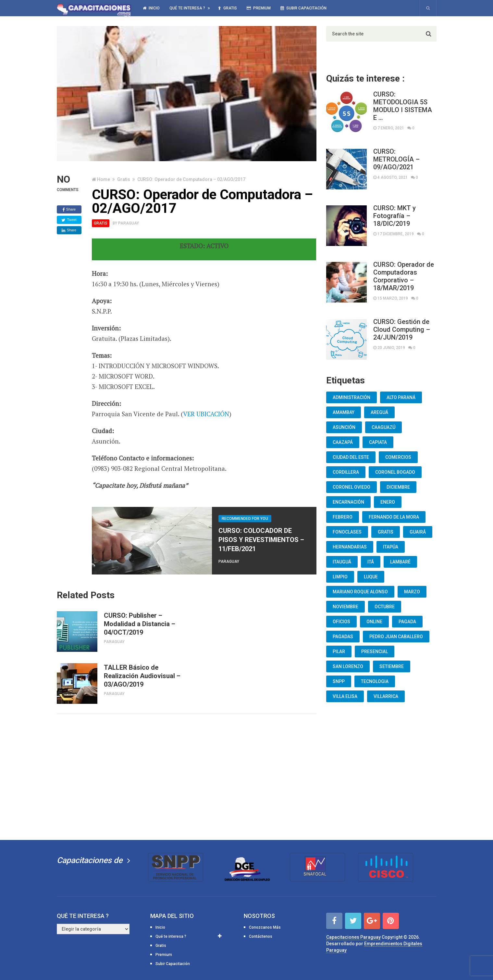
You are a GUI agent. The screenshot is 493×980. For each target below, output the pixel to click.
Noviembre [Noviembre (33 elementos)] (345, 607)
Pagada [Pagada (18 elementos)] (407, 622)
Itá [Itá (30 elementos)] (371, 562)
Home (104, 179)
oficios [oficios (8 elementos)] (341, 622)
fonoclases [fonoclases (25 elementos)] (347, 532)
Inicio (151, 8)
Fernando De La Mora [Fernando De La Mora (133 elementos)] (394, 517)
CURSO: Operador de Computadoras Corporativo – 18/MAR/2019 (404, 276)
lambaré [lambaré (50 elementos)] (400, 562)
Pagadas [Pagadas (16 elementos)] (343, 637)
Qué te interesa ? (187, 8)
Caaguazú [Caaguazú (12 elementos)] (383, 427)
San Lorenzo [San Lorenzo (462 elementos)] (348, 666)
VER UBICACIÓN (206, 414)
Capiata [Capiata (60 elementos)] (378, 442)
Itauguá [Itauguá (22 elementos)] (342, 562)
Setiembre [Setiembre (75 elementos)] (392, 666)
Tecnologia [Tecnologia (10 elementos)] (375, 681)
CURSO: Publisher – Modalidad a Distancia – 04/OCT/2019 (140, 624)
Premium (259, 8)
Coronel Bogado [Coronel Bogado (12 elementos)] (395, 472)
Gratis (228, 8)
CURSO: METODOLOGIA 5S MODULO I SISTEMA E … (403, 106)
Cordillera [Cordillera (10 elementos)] (346, 472)
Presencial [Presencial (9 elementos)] (375, 651)
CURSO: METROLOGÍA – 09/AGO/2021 (396, 159)
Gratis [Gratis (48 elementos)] (386, 532)
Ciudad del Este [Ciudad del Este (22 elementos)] (351, 457)
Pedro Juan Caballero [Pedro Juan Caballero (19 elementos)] (396, 637)
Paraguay (129, 223)
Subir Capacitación (303, 8)
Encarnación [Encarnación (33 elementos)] (348, 502)
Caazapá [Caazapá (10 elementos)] (343, 442)
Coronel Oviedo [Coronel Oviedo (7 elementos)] (351, 487)
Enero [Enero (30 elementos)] (388, 502)
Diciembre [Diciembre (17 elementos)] (398, 487)
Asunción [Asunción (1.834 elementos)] (344, 427)
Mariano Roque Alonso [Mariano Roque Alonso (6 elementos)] (360, 592)
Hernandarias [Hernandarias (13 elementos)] (350, 547)
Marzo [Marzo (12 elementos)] (412, 592)
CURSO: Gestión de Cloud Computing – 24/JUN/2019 (402, 329)
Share (69, 210)
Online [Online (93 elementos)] (374, 622)
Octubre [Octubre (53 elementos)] (385, 607)
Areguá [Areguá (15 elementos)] (379, 412)
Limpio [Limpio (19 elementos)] (340, 577)
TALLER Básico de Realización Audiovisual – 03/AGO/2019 (142, 676)
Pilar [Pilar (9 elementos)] (339, 651)
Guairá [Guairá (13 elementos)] (418, 532)
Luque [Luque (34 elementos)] (371, 577)
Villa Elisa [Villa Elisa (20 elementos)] (345, 696)
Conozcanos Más (265, 927)
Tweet (69, 220)
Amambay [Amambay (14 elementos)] (344, 412)
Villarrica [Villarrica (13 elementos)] (386, 696)
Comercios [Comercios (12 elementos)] (398, 457)
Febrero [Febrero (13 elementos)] (343, 517)
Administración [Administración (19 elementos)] (351, 397)
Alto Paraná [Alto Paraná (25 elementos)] (401, 397)
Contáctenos (261, 936)
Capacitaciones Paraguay (353, 937)
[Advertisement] (187, 776)
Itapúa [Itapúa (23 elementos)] (391, 547)
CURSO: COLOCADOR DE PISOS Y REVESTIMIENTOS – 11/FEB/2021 (261, 540)
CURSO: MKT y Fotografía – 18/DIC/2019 (394, 216)
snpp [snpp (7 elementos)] (339, 681)
